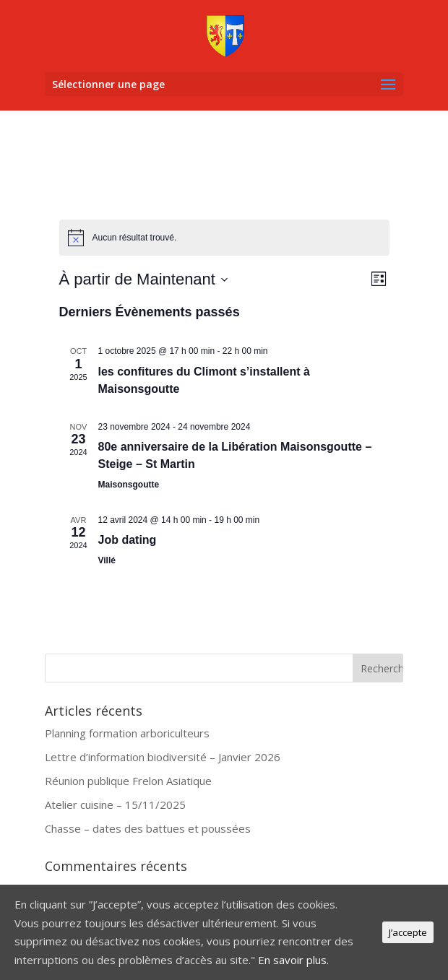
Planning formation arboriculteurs (127, 733)
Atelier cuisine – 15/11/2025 (115, 805)
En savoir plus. (293, 960)
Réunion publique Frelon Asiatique (128, 781)
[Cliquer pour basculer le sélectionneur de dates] (144, 279)
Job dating (128, 540)
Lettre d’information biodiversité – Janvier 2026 (163, 757)
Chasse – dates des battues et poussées (148, 828)
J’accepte (408, 932)
